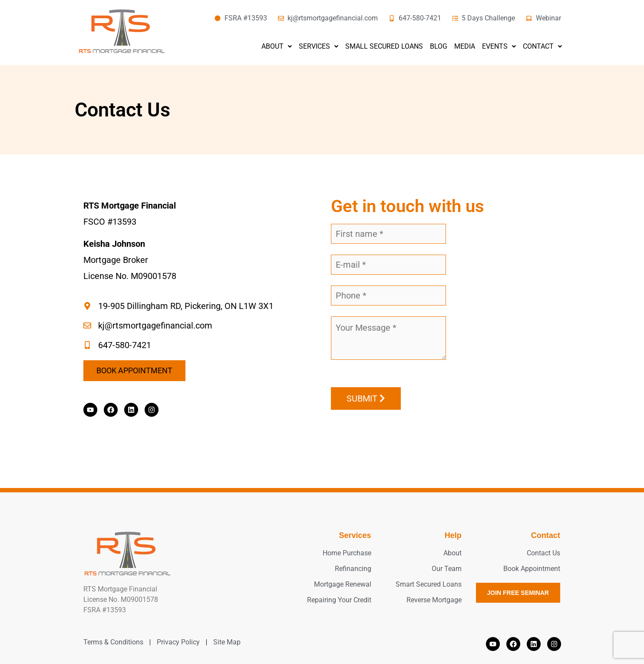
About (277, 46)
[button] (277, 46)
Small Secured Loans (384, 46)
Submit (366, 398)
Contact (542, 46)
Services (319, 46)
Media (465, 46)
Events (499, 46)
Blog (439, 46)
